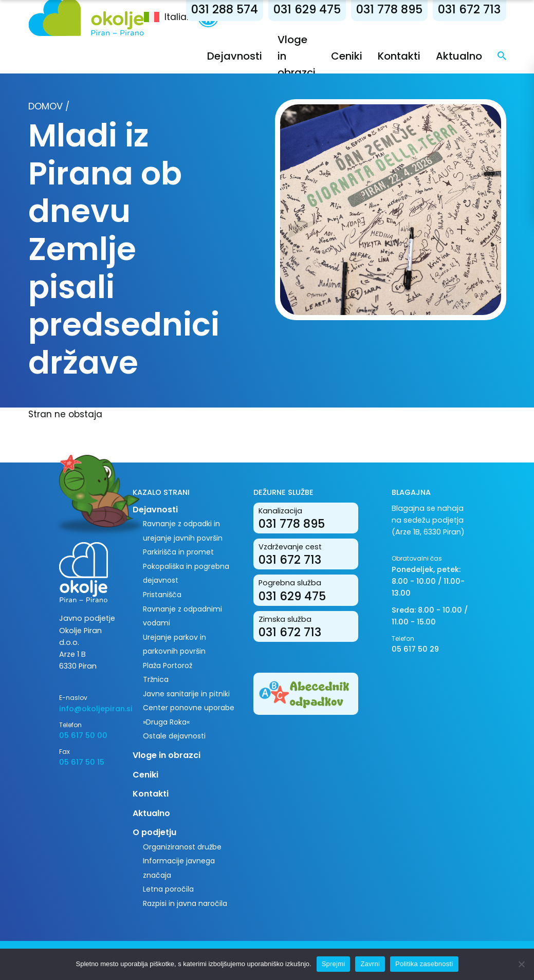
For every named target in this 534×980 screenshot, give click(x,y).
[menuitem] (171, 17)
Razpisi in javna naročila (185, 903)
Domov (45, 106)
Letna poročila (168, 889)
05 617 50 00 (83, 735)
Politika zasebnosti (424, 964)
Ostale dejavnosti (174, 736)
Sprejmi (334, 964)
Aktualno (459, 56)
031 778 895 (389, 9)
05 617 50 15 (82, 762)
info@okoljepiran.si (88, 709)
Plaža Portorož (168, 665)
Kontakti (399, 56)
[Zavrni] (521, 964)
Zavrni (370, 964)
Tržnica (156, 679)
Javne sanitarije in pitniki (186, 694)
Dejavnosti (235, 56)
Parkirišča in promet (178, 552)
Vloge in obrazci (167, 755)
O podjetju (154, 832)
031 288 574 (225, 9)
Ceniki (347, 56)
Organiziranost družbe (182, 847)
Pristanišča (162, 595)
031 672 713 (469, 9)
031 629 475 (307, 9)
